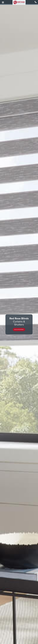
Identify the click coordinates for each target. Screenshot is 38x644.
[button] (19, 330)
